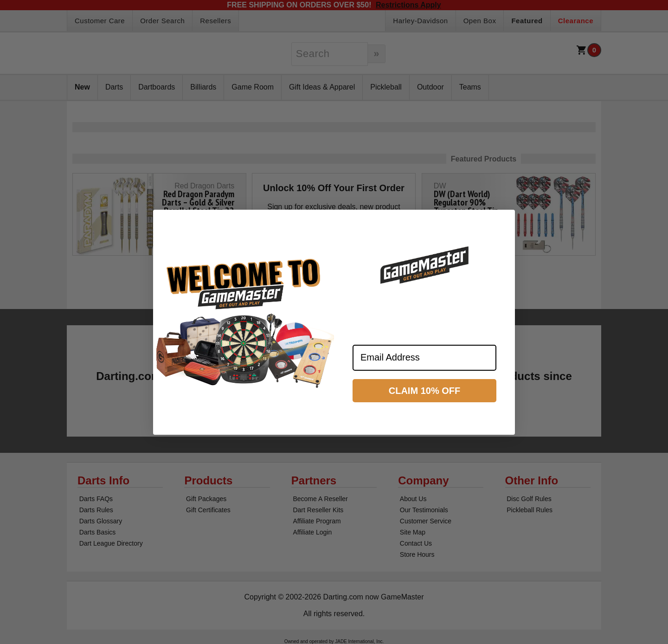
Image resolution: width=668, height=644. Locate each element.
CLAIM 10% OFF (424, 391)
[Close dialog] (504, 221)
